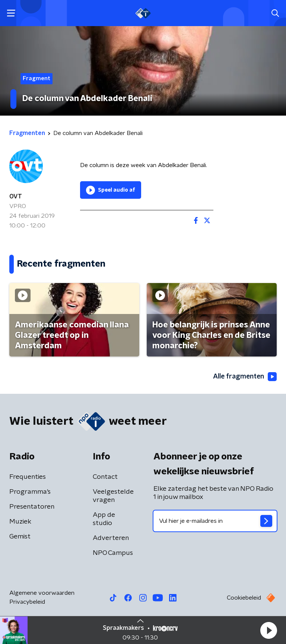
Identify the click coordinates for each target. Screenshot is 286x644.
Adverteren (111, 538)
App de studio (104, 519)
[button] (268, 630)
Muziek (20, 522)
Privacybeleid (27, 602)
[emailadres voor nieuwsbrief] (215, 521)
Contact (105, 477)
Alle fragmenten (244, 377)
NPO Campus (113, 553)
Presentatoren (32, 507)
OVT (16, 197)
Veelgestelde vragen (113, 496)
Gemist (20, 537)
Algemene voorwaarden (42, 593)
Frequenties (28, 477)
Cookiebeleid (244, 598)
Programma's (30, 492)
